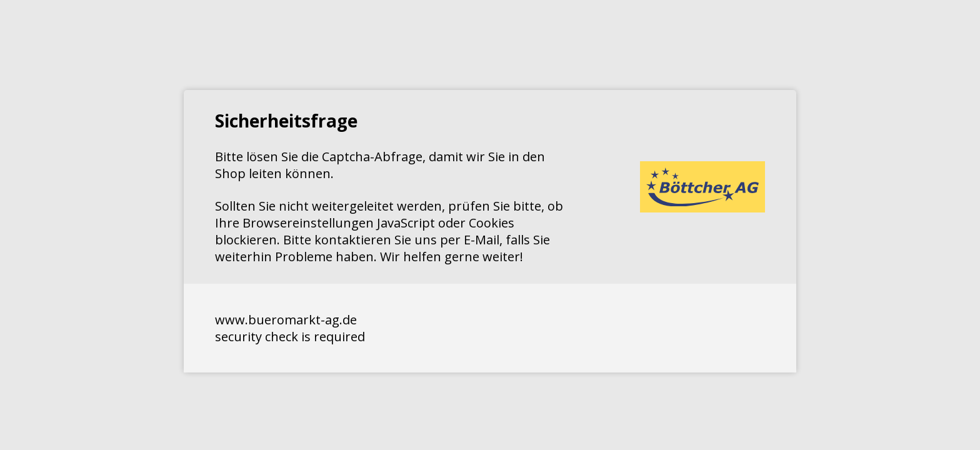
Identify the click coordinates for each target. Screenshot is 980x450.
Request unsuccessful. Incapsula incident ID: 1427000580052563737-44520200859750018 (490, 225)
